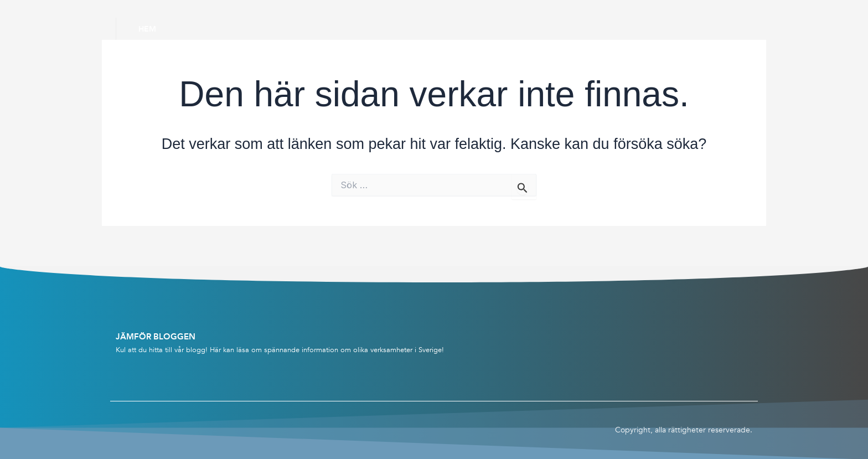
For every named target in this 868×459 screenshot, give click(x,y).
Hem (147, 29)
